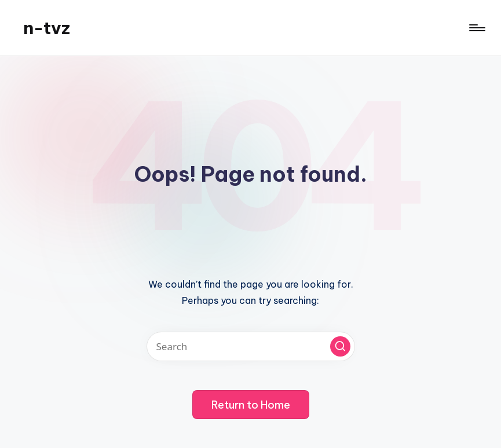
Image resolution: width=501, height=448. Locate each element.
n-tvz (47, 28)
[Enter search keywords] (251, 346)
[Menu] (476, 28)
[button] (340, 346)
